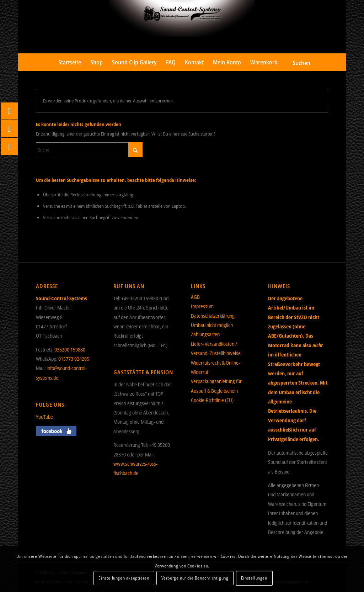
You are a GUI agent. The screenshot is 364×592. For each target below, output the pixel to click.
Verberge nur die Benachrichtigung (195, 578)
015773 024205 (74, 359)
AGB (195, 297)
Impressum (202, 306)
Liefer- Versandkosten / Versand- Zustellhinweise (216, 348)
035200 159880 (70, 350)
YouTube (44, 417)
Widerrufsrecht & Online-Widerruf (215, 367)
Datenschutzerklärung (213, 316)
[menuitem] (70, 62)
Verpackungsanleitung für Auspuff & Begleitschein (216, 386)
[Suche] (296, 62)
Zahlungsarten (205, 334)
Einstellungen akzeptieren (124, 578)
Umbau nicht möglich (212, 325)
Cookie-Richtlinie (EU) (212, 400)
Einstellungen (254, 578)
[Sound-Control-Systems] (182, 27)
